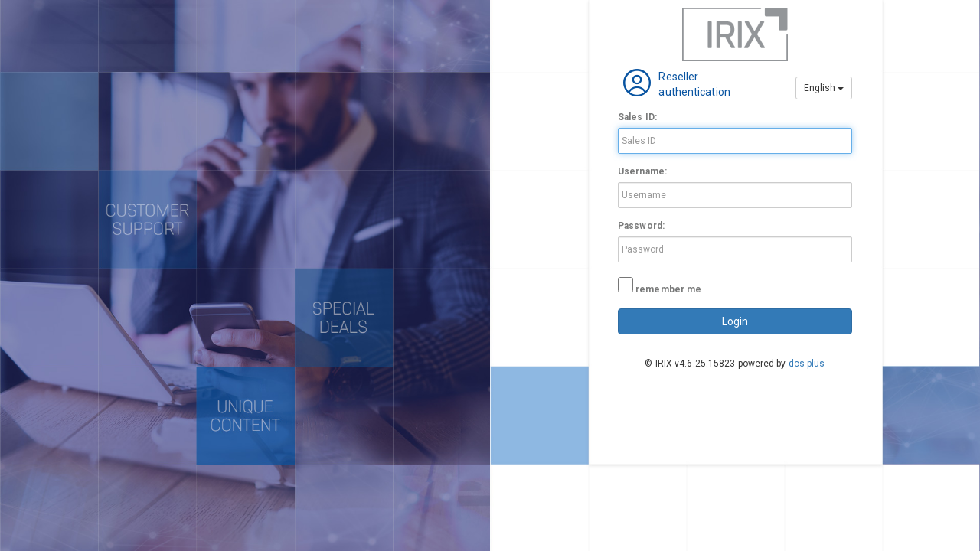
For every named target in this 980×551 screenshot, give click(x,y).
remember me (668, 289)
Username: (642, 171)
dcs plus (807, 364)
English (824, 88)
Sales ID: (637, 117)
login (735, 321)
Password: (641, 226)
